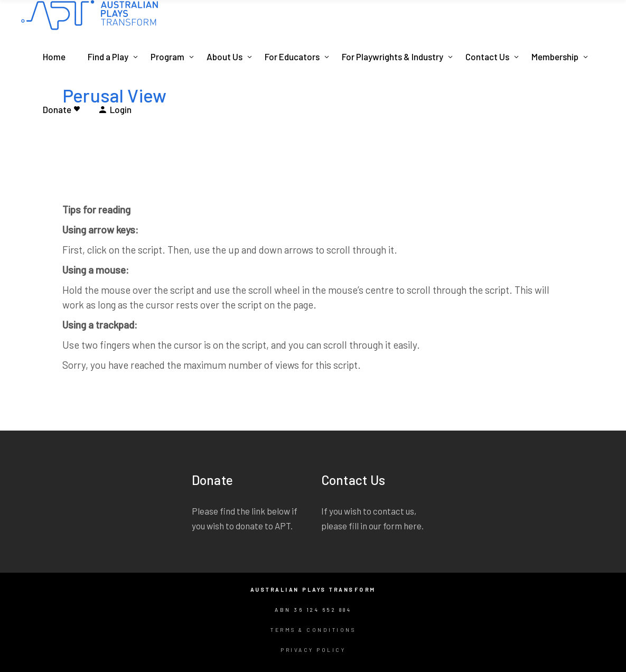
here (413, 526)
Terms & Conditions (313, 630)
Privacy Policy (313, 650)
